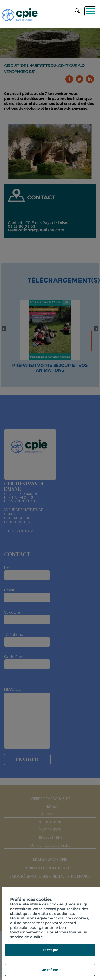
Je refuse (50, 970)
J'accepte (50, 950)
